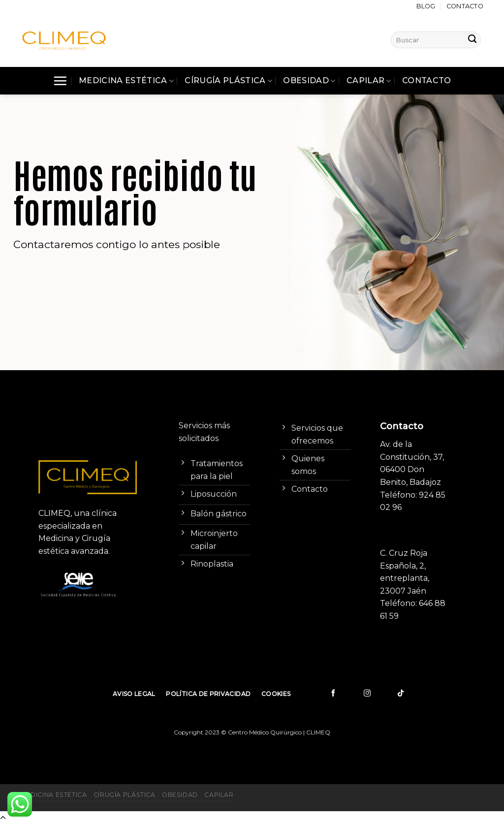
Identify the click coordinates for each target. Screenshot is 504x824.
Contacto (465, 6)
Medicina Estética (126, 81)
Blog (426, 6)
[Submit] (472, 40)
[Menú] (60, 81)
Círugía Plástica (228, 81)
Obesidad (309, 81)
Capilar (369, 81)
